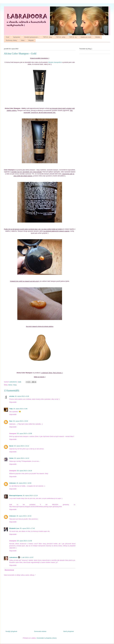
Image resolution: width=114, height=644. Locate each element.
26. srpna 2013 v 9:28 (22, 396)
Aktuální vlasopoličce (55, 62)
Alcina (10, 385)
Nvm (11, 421)
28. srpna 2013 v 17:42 (27, 528)
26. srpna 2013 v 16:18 (25, 471)
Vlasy (15, 385)
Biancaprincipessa (16, 495)
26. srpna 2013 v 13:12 (22, 446)
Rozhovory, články (11, 40)
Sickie (11, 458)
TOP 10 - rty (73, 37)
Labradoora (13, 557)
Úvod (7, 37)
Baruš (11, 446)
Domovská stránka (40, 631)
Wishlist (98, 37)
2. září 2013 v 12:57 (27, 557)
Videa (23, 40)
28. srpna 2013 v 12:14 (30, 495)
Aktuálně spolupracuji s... (32, 37)
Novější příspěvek (11, 631)
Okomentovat (9, 570)
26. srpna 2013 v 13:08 (25, 433)
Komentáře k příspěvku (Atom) (47, 638)
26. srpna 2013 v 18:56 (24, 483)
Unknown (13, 483)
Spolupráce (17, 37)
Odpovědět (13, 402)
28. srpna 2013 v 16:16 (24, 516)
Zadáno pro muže (86, 37)
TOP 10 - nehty (61, 37)
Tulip (11, 409)
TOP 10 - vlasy (48, 37)
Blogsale (31, 40)
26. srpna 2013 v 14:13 (22, 458)
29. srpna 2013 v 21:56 (25, 541)
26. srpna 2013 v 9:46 (20, 409)
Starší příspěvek (69, 631)
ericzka (12, 396)
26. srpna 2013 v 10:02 (21, 421)
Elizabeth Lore (14, 528)
